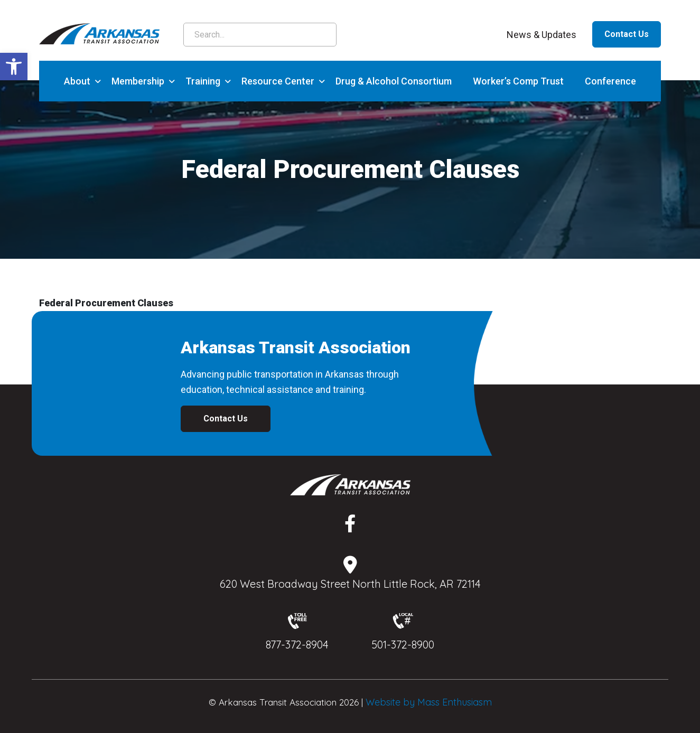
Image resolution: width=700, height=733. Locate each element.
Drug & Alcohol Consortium (394, 81)
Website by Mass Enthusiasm (429, 702)
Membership (138, 81)
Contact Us (627, 34)
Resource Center (278, 81)
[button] (14, 67)
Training (203, 81)
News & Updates (542, 35)
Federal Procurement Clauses (106, 303)
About (77, 81)
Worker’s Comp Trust (518, 81)
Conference (610, 81)
